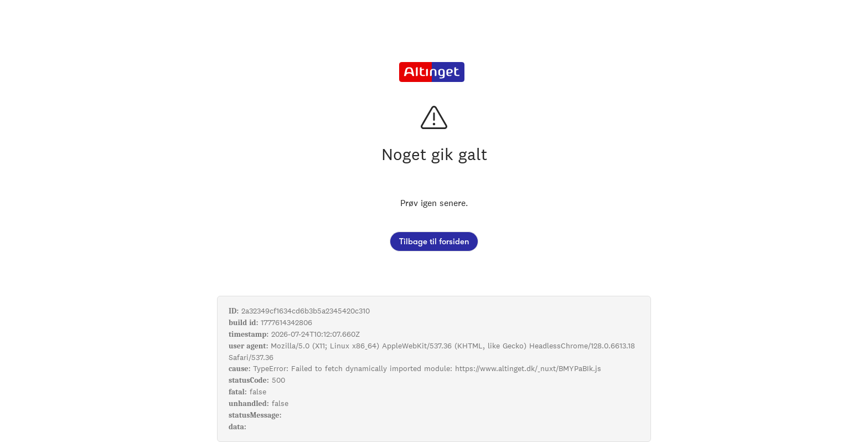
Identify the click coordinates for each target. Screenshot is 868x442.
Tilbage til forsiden (434, 241)
